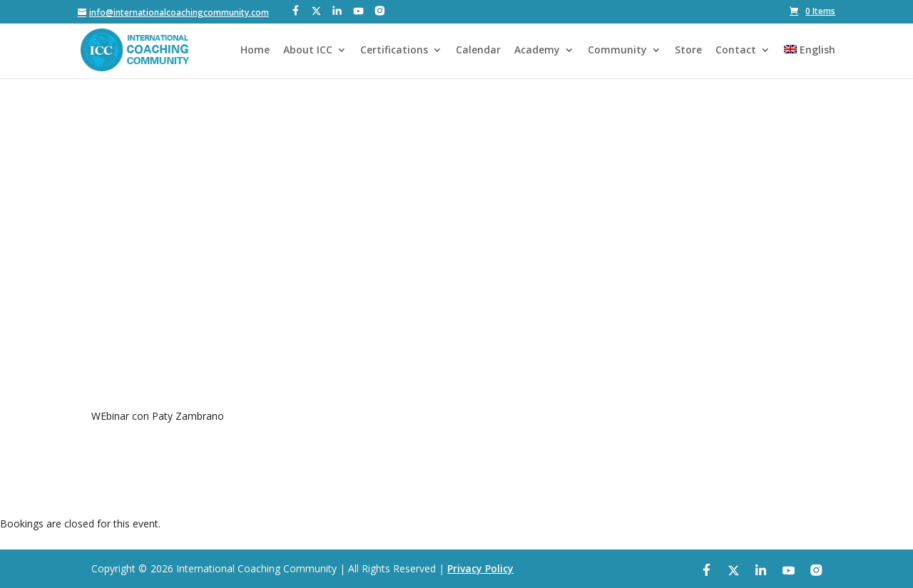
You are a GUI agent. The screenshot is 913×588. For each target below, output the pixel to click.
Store (688, 51)
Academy (537, 51)
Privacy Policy (480, 568)
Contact (736, 51)
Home (255, 51)
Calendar (478, 51)
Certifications (394, 51)
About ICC (308, 51)
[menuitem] (810, 62)
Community (617, 51)
